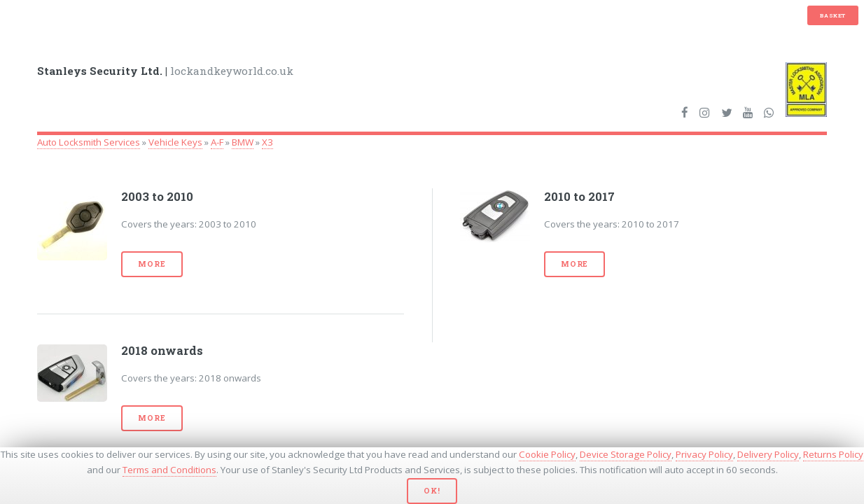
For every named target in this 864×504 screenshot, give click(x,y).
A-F (217, 142)
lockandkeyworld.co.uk (165, 71)
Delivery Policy (768, 454)
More (152, 264)
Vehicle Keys (175, 142)
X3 (267, 142)
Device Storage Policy (626, 454)
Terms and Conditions (169, 470)
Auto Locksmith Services (89, 142)
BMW (243, 142)
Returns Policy (833, 454)
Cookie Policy (547, 454)
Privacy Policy (704, 454)
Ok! (432, 491)
